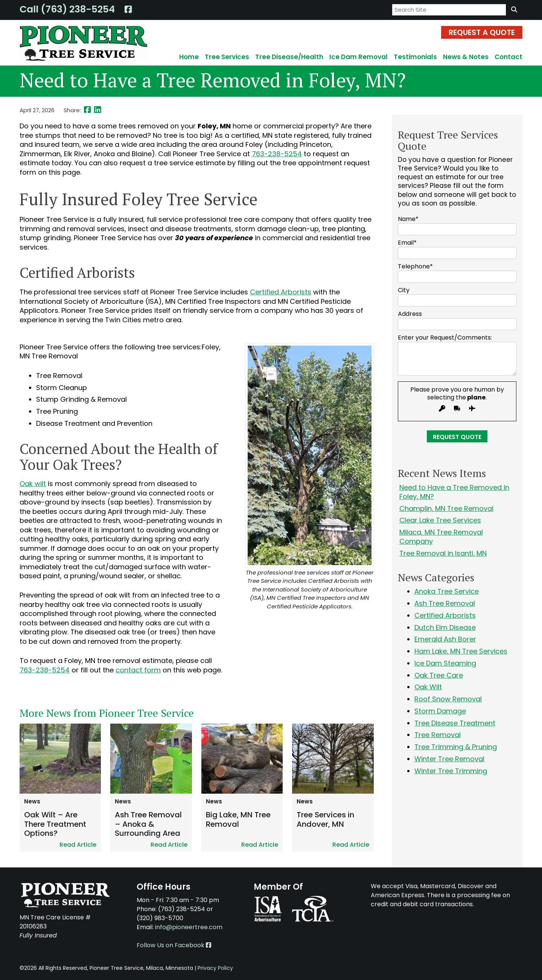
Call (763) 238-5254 (67, 9)
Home (189, 57)
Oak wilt (33, 484)
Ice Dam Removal (359, 57)
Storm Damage (440, 711)
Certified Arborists (281, 292)
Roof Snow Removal (448, 699)
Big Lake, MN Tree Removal (238, 819)
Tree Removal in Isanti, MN (443, 553)
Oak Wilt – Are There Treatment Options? (55, 824)
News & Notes (466, 57)
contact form (138, 670)
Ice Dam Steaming (445, 663)
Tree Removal (438, 735)
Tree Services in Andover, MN (325, 819)
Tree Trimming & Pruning (456, 747)
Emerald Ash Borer (445, 639)
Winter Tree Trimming (451, 771)
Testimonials (415, 57)
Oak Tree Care (439, 675)
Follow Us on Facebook (174, 945)
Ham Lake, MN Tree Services (461, 651)
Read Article (78, 845)
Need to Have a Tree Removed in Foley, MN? (454, 492)
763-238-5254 (277, 154)
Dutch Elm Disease (445, 627)
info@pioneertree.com (189, 927)
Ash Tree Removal (445, 603)
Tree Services (227, 57)
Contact (509, 57)
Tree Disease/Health (289, 57)
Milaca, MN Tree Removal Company (441, 537)
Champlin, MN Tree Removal (446, 508)
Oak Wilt (428, 687)
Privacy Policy (215, 968)
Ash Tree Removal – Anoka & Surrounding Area (148, 824)
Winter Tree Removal (449, 759)
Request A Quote (482, 32)
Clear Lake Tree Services (440, 520)
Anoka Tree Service (447, 591)
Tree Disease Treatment (455, 723)
